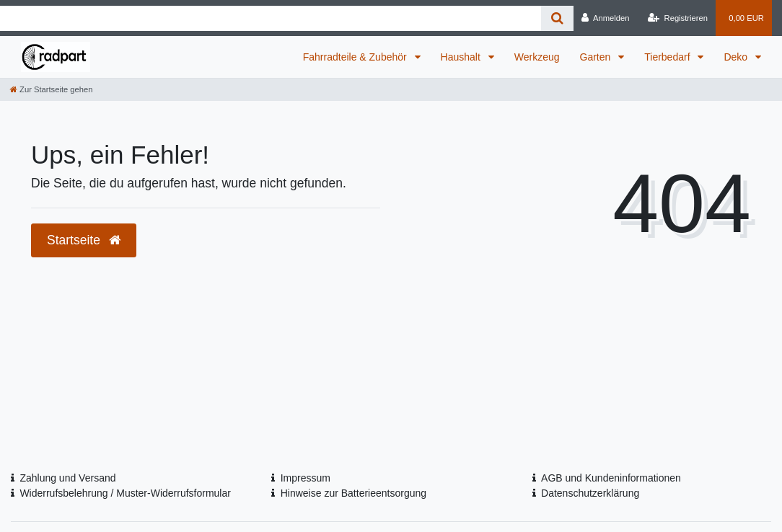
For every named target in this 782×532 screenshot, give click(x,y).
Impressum (306, 478)
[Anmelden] (606, 18)
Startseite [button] (84, 240)
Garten (597, 57)
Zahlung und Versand (67, 478)
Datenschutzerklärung (590, 493)
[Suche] (557, 18)
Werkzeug (537, 57)
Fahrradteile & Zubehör (356, 57)
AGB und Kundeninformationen (611, 478)
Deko (737, 57)
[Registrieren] (678, 18)
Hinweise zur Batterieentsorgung (353, 493)
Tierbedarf (668, 57)
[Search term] (271, 18)
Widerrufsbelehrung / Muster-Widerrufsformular (125, 493)
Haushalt (462, 57)
